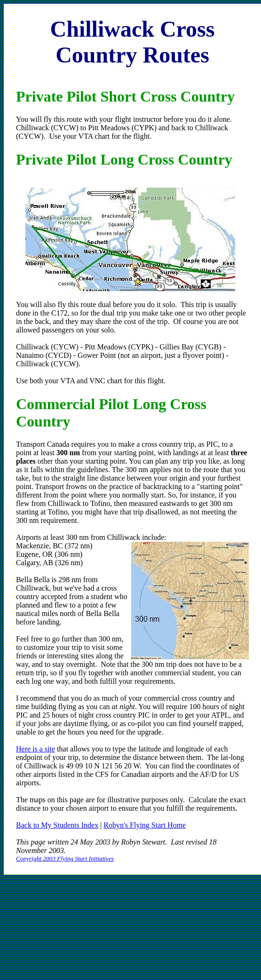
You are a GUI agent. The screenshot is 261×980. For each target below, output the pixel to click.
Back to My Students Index (57, 825)
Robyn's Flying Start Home (145, 825)
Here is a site (36, 749)
